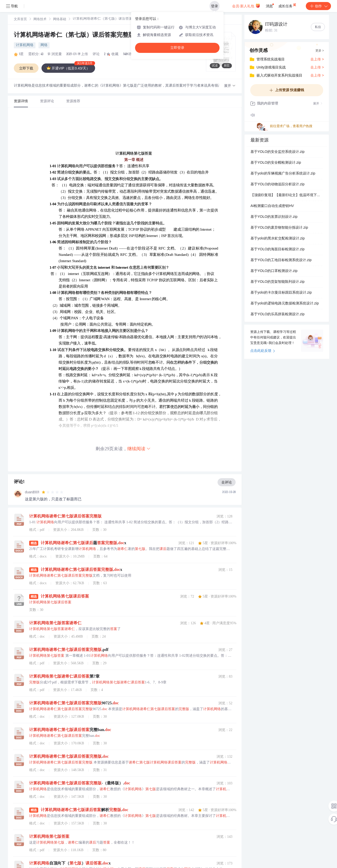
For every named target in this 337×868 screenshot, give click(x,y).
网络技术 (40, 20)
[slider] (53, 492)
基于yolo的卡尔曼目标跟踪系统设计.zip (281, 293)
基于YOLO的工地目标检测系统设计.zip (281, 260)
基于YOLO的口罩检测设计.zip (274, 271)
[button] (230, 86)
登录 (215, 6)
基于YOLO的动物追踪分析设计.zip (278, 185)
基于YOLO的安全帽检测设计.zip (276, 163)
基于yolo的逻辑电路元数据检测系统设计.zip (285, 304)
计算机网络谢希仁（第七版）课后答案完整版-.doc (81, 36)
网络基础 (60, 20)
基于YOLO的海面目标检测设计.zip (278, 250)
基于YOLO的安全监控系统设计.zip (278, 152)
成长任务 (288, 5)
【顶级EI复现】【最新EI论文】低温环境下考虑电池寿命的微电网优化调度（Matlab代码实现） (287, 195)
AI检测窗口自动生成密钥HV (272, 206)
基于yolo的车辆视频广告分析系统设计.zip (283, 174)
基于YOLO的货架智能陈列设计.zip (278, 282)
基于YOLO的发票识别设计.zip (274, 217)
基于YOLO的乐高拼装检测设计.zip (278, 315)
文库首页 (20, 20)
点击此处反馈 (263, 351)
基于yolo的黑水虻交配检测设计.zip (278, 239)
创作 (318, 6)
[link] (20, 19)
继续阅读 (139, 449)
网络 (44, 45)
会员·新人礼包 (246, 6)
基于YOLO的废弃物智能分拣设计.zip (279, 228)
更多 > (320, 51)
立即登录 (177, 48)
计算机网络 (25, 45)
